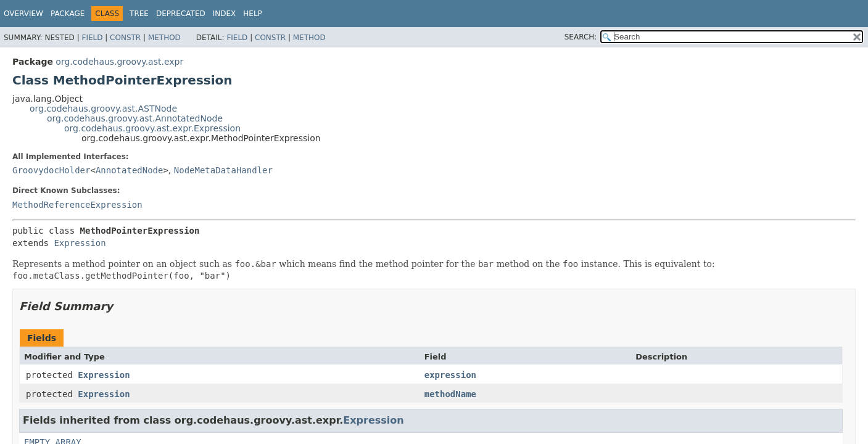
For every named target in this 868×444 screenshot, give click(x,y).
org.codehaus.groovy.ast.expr (119, 62)
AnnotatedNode (130, 170)
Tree (139, 14)
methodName (450, 394)
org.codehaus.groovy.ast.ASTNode (103, 109)
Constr (125, 38)
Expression (80, 243)
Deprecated (181, 14)
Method (164, 38)
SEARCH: (581, 37)
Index (225, 14)
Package (68, 14)
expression (450, 375)
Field (92, 38)
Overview (23, 14)
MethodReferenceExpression (77, 205)
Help (253, 14)
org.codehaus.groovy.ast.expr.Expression (152, 128)
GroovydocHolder (51, 170)
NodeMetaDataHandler (223, 170)
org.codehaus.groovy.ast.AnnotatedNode (135, 118)
